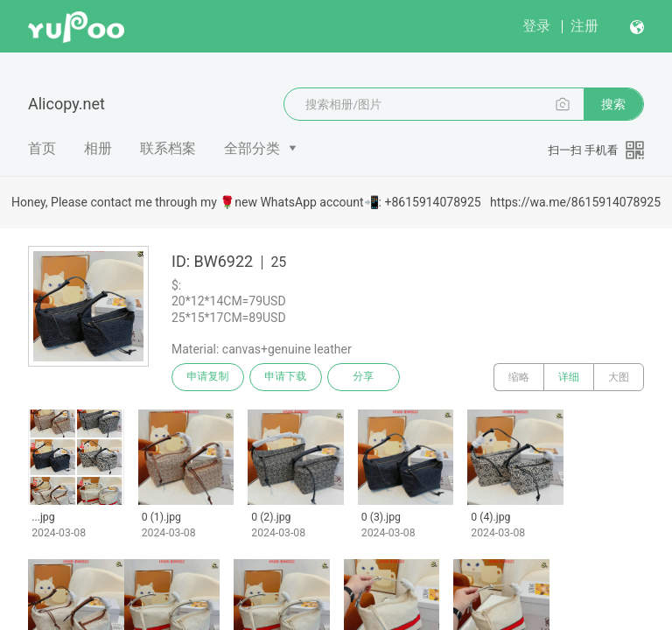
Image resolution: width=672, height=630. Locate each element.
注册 (584, 26)
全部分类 (252, 148)
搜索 (613, 104)
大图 (619, 377)
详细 (569, 377)
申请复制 (208, 377)
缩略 (519, 377)
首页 (42, 148)
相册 (98, 148)
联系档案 (168, 148)
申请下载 (287, 377)
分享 (366, 377)
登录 (536, 26)
